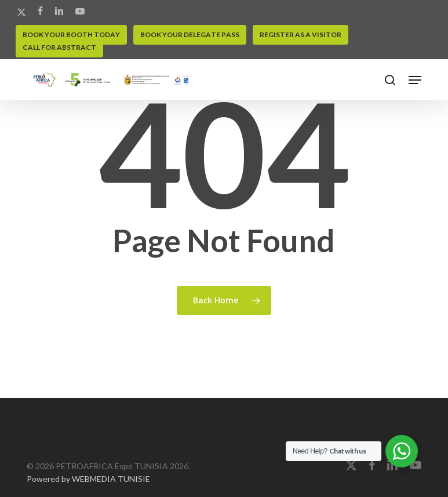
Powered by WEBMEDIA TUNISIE (88, 479)
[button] (415, 80)
